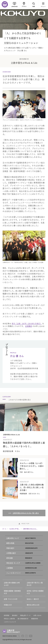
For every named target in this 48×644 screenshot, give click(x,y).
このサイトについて (10, 622)
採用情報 (6, 615)
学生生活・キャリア (25, 563)
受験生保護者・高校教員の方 (12, 592)
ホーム (4, 529)
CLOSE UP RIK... (15, 529)
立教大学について (25, 538)
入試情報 (25, 568)
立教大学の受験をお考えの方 (12, 584)
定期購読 (29, 326)
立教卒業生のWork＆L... (30, 529)
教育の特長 (25, 543)
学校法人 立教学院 (9, 619)
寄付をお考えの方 (33, 605)
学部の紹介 (25, 548)
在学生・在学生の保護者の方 (35, 592)
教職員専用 (35, 619)
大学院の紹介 (25, 553)
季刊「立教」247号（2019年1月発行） (27, 323)
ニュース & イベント (25, 573)
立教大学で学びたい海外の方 (35, 584)
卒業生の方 (8, 605)
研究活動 (25, 558)
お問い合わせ (37, 615)
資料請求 (15, 615)
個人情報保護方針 (23, 619)
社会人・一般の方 (33, 599)
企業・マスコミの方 (11, 599)
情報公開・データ (25, 615)
